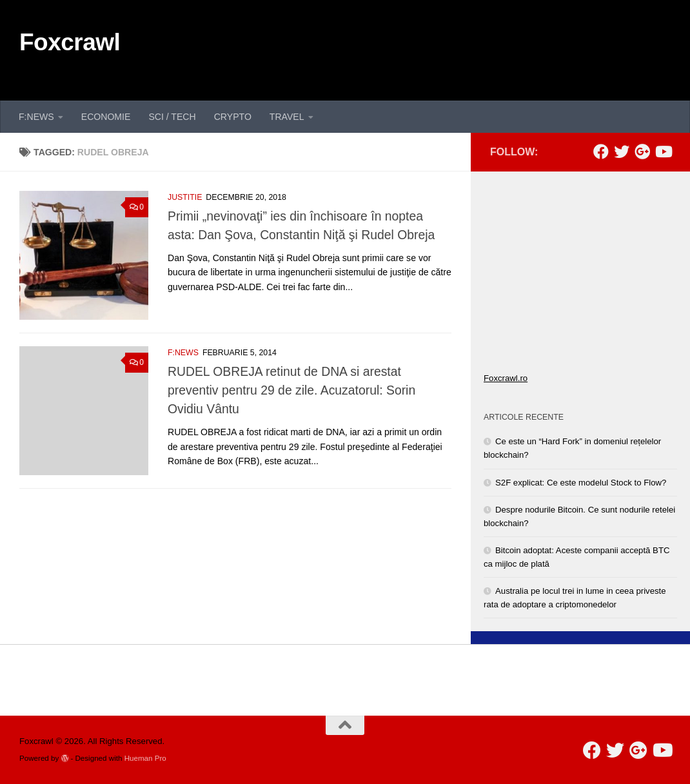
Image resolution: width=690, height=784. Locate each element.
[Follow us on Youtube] (663, 152)
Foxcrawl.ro (506, 378)
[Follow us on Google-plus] (642, 152)
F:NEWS (36, 117)
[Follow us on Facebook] (601, 152)
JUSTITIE (185, 197)
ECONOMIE (106, 117)
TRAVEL (287, 117)
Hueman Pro (145, 758)
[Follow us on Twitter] (622, 152)
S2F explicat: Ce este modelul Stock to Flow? (581, 483)
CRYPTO (233, 117)
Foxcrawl (70, 42)
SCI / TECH (172, 117)
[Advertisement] (436, 48)
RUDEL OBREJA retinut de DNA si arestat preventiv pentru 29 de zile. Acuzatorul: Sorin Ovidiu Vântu (291, 390)
